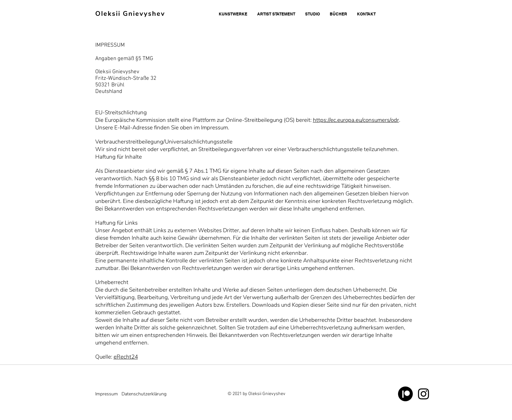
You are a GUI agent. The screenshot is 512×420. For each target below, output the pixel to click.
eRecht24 (126, 357)
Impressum (107, 394)
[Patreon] (405, 394)
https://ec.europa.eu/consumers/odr (356, 120)
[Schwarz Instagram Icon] (423, 394)
